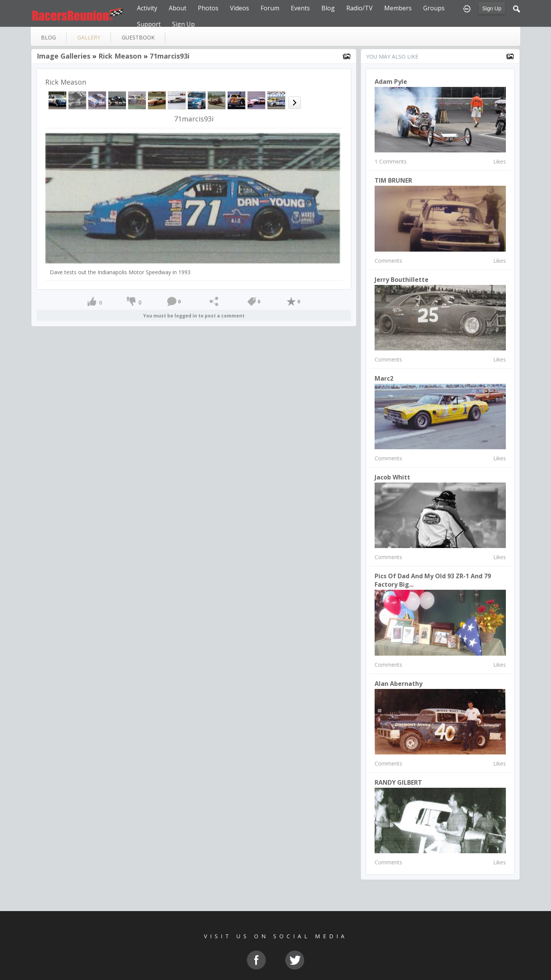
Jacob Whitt (392, 477)
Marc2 (384, 378)
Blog (328, 8)
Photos (208, 8)
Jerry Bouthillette (402, 280)
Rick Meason (120, 56)
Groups (434, 8)
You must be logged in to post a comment (194, 316)
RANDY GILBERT (398, 782)
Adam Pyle (391, 82)
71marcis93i (170, 56)
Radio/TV (359, 8)
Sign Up (492, 8)
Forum (270, 8)
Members (398, 8)
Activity (147, 8)
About (178, 8)
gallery (89, 37)
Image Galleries (64, 56)
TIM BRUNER (393, 180)
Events (300, 8)
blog (48, 37)
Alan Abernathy (399, 684)
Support (149, 24)
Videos (240, 8)
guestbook (138, 37)
